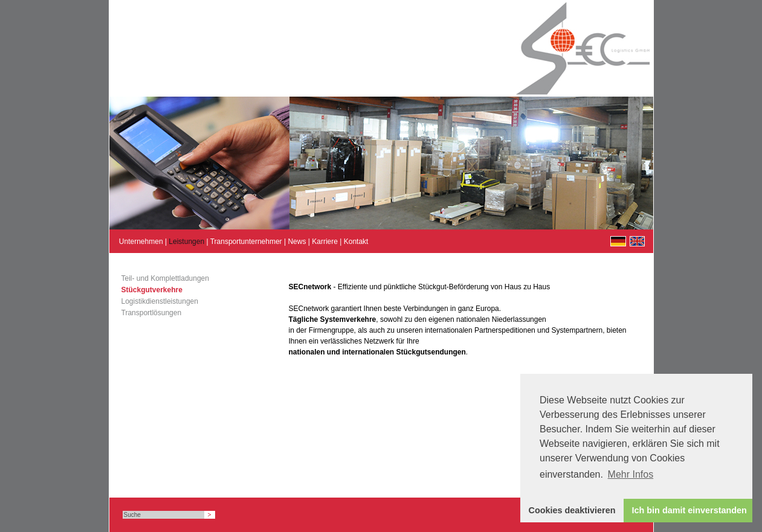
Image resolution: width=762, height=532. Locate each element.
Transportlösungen (152, 313)
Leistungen (186, 242)
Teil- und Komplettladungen (165, 278)
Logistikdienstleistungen (160, 301)
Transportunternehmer (246, 242)
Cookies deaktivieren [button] (572, 510)
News (297, 242)
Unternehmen (141, 242)
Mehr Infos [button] (631, 474)
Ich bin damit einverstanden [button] (689, 510)
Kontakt (356, 242)
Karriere (325, 242)
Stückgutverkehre (152, 290)
